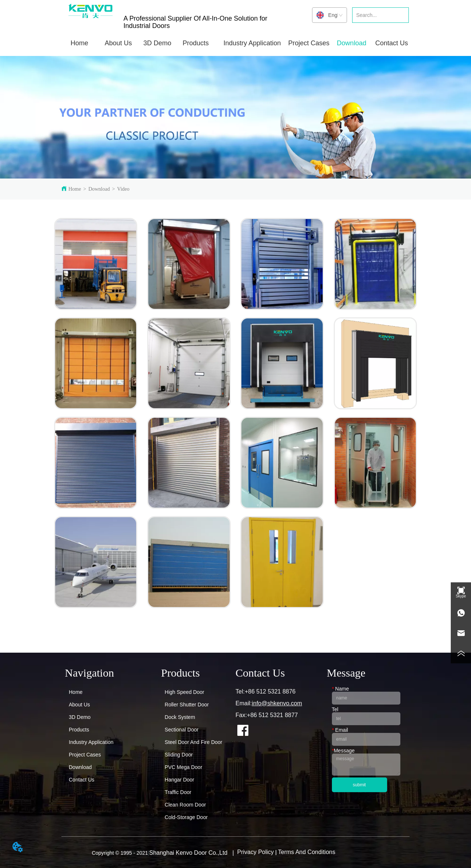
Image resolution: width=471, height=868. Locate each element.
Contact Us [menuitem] (392, 43)
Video (123, 189)
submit (359, 785)
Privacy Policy (256, 852)
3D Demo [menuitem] (157, 43)
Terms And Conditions (307, 852)
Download (99, 189)
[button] (118, 43)
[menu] (235, 43)
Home (75, 189)
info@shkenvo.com (277, 703)
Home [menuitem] (79, 43)
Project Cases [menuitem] (309, 43)
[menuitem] (118, 43)
